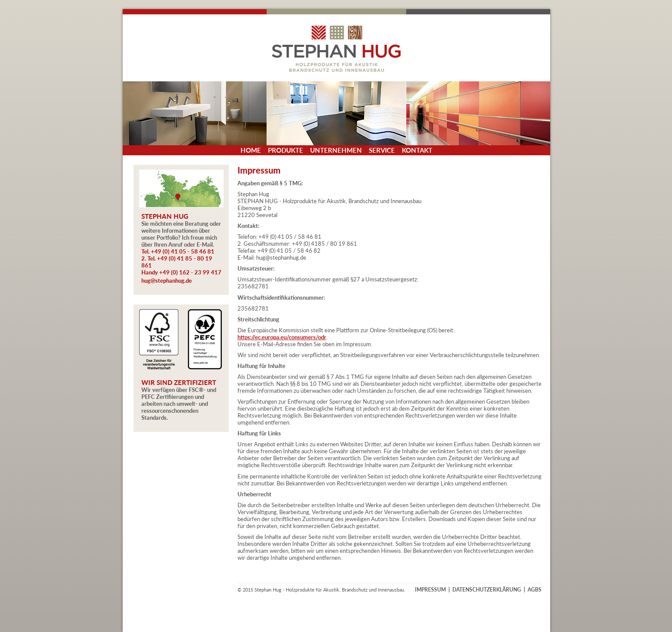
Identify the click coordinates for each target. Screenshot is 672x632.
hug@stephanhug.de (167, 281)
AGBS (535, 590)
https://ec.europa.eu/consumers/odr (282, 337)
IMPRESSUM (430, 590)
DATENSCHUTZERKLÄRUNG (487, 590)
